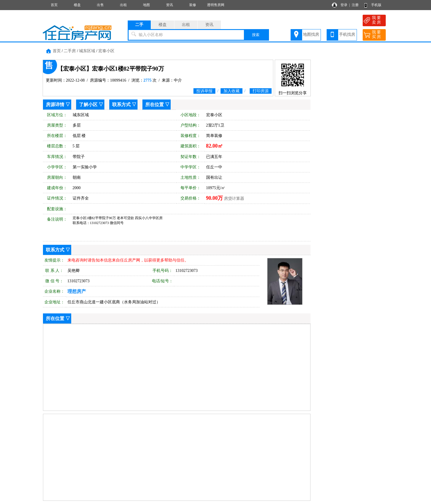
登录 (344, 5)
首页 (54, 5)
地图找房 (311, 34)
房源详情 (55, 105)
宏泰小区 (106, 51)
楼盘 (77, 5)
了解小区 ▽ (91, 105)
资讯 (170, 5)
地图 (146, 5)
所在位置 (155, 105)
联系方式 (121, 105)
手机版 (376, 5)
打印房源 (261, 91)
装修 (193, 5)
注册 (355, 5)
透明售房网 (216, 5)
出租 (123, 5)
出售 (100, 5)
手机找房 (347, 34)
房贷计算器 (234, 199)
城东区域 (87, 51)
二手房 (70, 51)
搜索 (256, 35)
